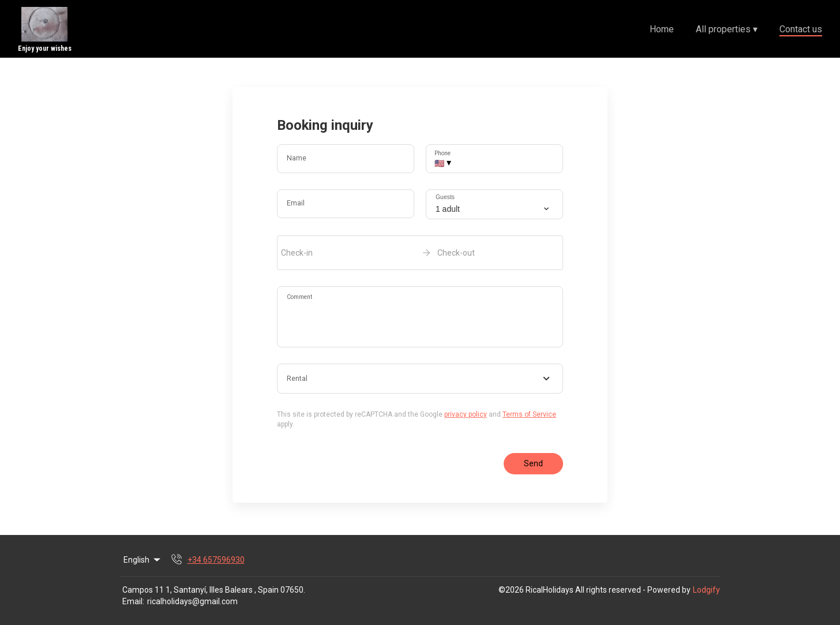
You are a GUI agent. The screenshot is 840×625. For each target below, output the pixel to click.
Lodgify (706, 590)
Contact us (801, 29)
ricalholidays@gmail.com (192, 601)
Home (662, 29)
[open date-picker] (420, 253)
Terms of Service (529, 414)
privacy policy (466, 414)
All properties (727, 29)
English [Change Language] (143, 560)
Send (533, 463)
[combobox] (420, 379)
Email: (133, 601)
